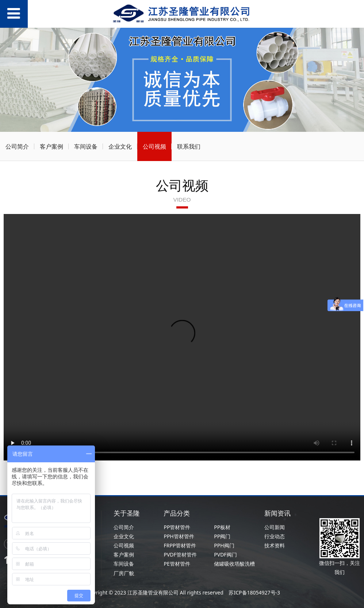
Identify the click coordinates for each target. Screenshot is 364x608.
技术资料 (275, 545)
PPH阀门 (224, 545)
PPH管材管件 (179, 536)
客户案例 (51, 146)
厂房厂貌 (124, 573)
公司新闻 (275, 527)
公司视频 (154, 146)
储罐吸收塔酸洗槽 (234, 564)
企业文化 (120, 146)
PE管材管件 (177, 564)
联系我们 (189, 146)
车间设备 (86, 146)
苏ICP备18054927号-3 (254, 592)
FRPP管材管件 (180, 545)
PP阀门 (222, 536)
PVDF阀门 (225, 555)
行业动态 (275, 536)
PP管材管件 (177, 527)
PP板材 (222, 527)
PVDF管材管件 (180, 555)
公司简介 (17, 146)
